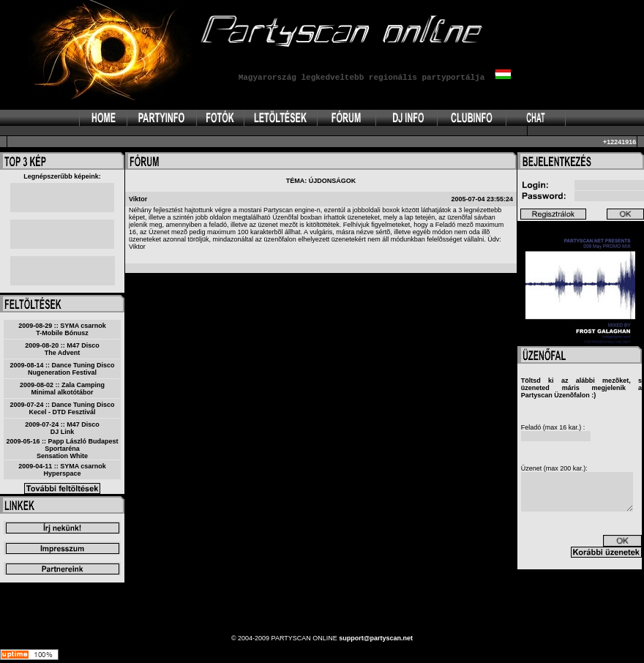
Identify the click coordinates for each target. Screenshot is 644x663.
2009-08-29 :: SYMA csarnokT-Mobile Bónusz (62, 329)
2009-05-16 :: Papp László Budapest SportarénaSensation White (62, 449)
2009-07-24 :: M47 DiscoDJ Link (62, 428)
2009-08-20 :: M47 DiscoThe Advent (62, 349)
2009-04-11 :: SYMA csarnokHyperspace (62, 470)
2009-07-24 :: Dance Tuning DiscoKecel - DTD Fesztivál (63, 408)
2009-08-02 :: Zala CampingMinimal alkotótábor (62, 389)
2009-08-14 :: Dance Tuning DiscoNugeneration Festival (63, 369)
